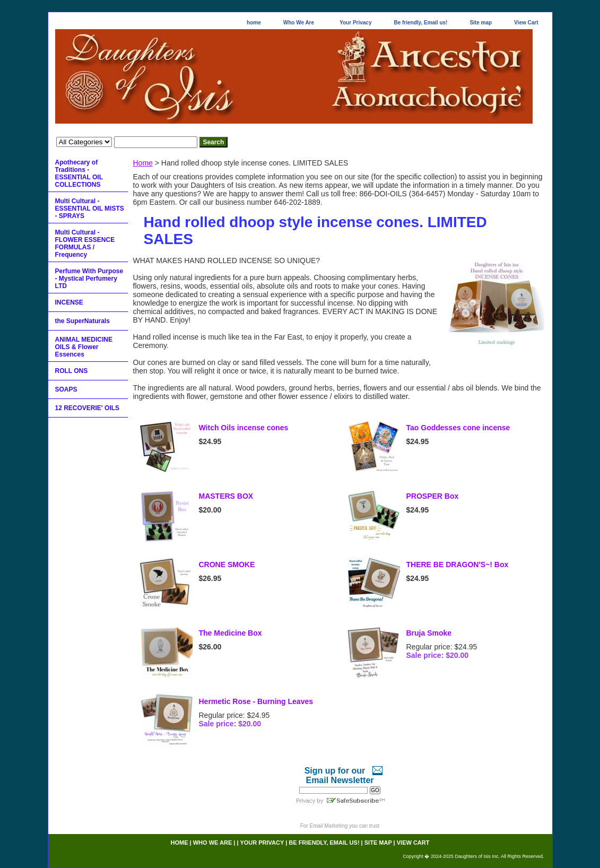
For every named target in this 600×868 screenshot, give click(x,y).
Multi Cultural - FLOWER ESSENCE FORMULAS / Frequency (85, 244)
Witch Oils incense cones (244, 428)
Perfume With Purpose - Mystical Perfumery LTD (89, 279)
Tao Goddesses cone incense (458, 428)
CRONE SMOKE (227, 565)
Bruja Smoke (429, 633)
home (254, 23)
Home (143, 163)
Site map (481, 23)
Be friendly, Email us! (420, 23)
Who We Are (299, 23)
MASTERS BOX (226, 496)
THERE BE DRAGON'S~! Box (458, 565)
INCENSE (69, 302)
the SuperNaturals (82, 321)
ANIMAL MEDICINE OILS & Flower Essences (84, 347)
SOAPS (66, 389)
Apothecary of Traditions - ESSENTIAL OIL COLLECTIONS (79, 173)
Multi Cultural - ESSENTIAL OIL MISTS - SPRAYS (90, 209)
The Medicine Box (231, 633)
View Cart (526, 23)
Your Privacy (355, 23)
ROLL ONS (72, 371)
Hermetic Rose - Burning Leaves (256, 701)
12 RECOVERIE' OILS (88, 408)
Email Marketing (329, 826)
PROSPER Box (433, 496)
